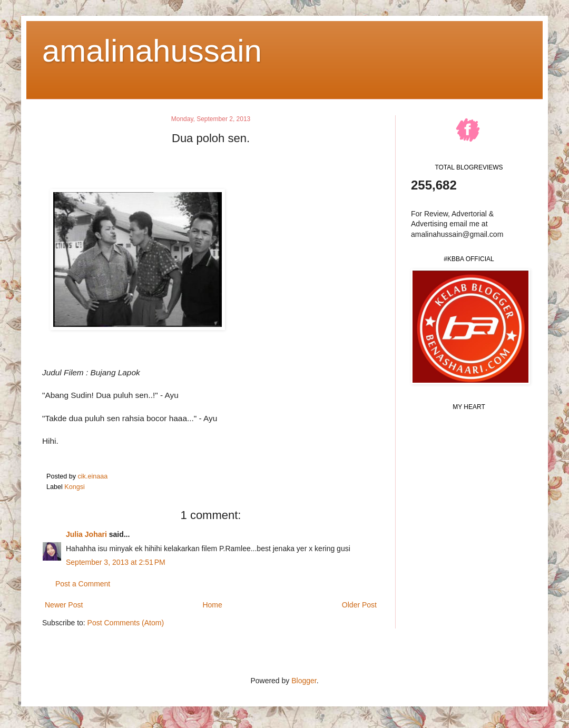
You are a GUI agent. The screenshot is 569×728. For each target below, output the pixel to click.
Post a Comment (83, 584)
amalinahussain (152, 51)
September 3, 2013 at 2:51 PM (116, 562)
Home (212, 605)
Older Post (359, 605)
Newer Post (64, 605)
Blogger (304, 681)
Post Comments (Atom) (126, 623)
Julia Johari (86, 534)
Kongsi (75, 487)
